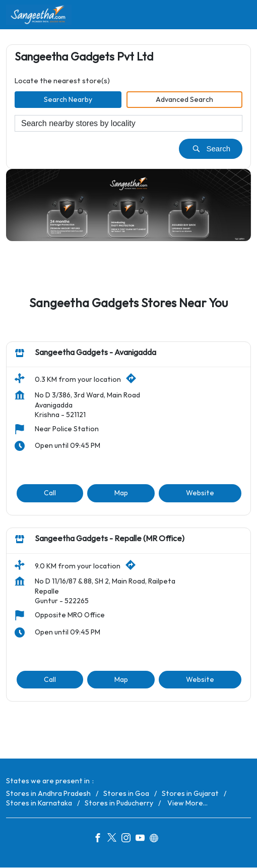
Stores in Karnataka (39, 803)
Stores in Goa (126, 794)
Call (50, 493)
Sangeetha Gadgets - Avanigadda (95, 353)
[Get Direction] (134, 381)
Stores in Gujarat (190, 794)
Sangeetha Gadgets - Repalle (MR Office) (110, 539)
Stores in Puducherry (119, 803)
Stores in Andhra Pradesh (48, 794)
